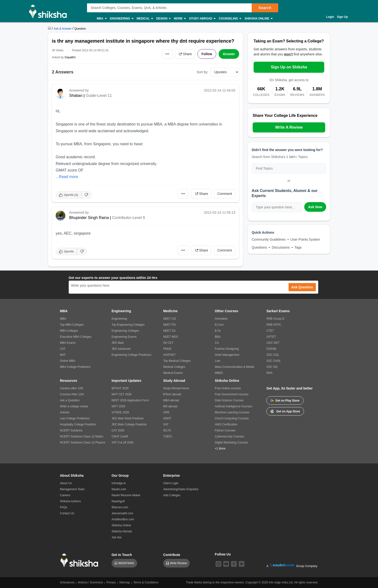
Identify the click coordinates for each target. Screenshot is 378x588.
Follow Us (223, 554)
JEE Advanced (121, 349)
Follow (207, 54)
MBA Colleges (69, 331)
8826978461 (126, 563)
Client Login (171, 483)
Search (265, 8)
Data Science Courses (229, 400)
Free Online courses (228, 388)
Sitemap (125, 582)
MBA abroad (171, 400)
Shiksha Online (258, 19)
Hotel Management (227, 355)
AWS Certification (226, 424)
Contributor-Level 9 (128, 218)
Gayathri (70, 57)
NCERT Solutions (71, 430)
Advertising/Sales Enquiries (181, 489)
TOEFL (168, 436)
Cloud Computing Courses (232, 418)
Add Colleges (172, 495)
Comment (225, 194)
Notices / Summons (90, 582)
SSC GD (272, 367)
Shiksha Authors (71, 501)
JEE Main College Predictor (129, 424)
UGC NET (273, 343)
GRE (166, 412)
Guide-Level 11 (99, 96)
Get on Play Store (285, 401)
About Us (66, 483)
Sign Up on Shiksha (289, 67)
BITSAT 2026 (120, 388)
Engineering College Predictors (132, 355)
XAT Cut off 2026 (123, 443)
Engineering (121, 19)
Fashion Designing (227, 349)
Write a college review (74, 406)
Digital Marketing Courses (231, 443)
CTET (270, 331)
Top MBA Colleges (72, 325)
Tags (298, 247)
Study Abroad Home (176, 388)
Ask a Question (70, 400)
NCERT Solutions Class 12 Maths (82, 436)
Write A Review (289, 127)
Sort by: (202, 72)
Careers (65, 495)
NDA (269, 373)
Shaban (76, 96)
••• (167, 54)
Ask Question (302, 287)
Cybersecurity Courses (229, 436)
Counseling (230, 19)
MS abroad (170, 406)
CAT (63, 349)
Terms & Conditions (146, 582)
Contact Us (67, 513)
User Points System (305, 239)
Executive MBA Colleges (76, 337)
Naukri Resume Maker (126, 495)
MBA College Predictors (75, 367)
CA (217, 343)
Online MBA (68, 361)
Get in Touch (122, 555)
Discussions (281, 247)
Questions (259, 247)
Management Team (72, 489)
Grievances (67, 582)
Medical (145, 19)
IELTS (167, 430)
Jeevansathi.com (122, 513)
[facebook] (234, 564)
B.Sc (218, 331)
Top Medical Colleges (177, 361)
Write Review (178, 563)
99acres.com (120, 507)
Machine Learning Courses (232, 412)
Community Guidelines (269, 239)
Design (163, 19)
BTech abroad (172, 394)
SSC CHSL (274, 361)
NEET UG (170, 319)
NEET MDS (171, 337)
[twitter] (242, 564)
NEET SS (169, 331)
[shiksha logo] (81, 560)
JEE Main (118, 343)
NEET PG (169, 325)
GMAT (167, 418)
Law (217, 361)
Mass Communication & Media (234, 367)
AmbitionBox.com (123, 519)
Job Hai (117, 537)
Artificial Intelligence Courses (233, 406)
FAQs (64, 507)
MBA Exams (68, 343)
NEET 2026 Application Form (130, 400)
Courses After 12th (72, 394)
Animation (221, 319)
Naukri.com (119, 489)
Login (330, 17)
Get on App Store (285, 411)
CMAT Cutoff (120, 436)
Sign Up (342, 17)
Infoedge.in (119, 483)
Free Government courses (232, 394)
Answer (229, 54)
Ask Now (315, 207)
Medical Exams (173, 373)
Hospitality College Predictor (78, 424)
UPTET (271, 337)
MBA (101, 19)
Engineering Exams (124, 337)
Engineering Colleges (125, 331)
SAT (166, 424)
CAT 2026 (118, 430)
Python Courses (225, 430)
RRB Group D (275, 319)
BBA (218, 337)
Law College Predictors (75, 418)
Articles (65, 412)
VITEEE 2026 (120, 412)
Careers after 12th (72, 388)
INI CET (168, 343)
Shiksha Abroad (122, 531)
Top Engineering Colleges (128, 325)
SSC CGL (273, 355)
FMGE (167, 349)
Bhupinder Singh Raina (89, 218)
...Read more (67, 177)
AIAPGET (169, 355)
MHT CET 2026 (122, 394)
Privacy (111, 582)
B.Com (219, 325)
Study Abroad (202, 19)
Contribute (172, 555)
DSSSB (271, 349)
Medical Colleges (174, 367)
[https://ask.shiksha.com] (63, 28)
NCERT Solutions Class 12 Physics (83, 443)
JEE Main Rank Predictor (128, 418)
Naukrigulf (118, 501)
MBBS (219, 373)
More (180, 19)
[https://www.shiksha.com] (50, 28)
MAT (63, 355)
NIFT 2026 (118, 406)
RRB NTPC (274, 325)
